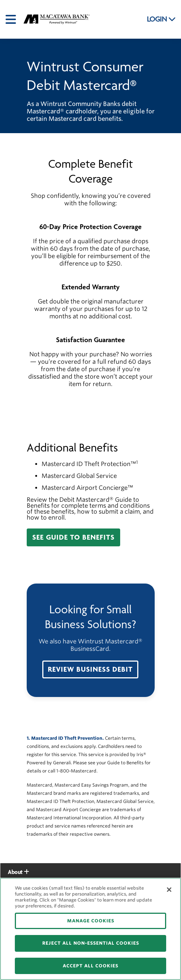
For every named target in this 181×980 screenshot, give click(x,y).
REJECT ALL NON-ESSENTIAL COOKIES (91, 943)
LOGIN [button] (161, 19)
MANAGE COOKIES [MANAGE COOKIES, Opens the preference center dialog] (91, 921)
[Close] (169, 890)
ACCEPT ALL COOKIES (90, 966)
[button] (73, 537)
